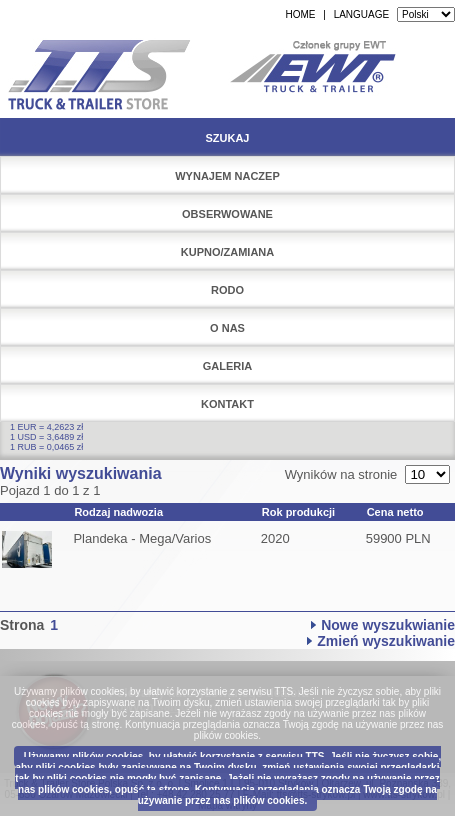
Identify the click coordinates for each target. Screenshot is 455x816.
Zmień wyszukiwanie (386, 641)
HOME (300, 14)
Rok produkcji (298, 512)
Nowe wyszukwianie (388, 625)
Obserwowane (227, 214)
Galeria (228, 366)
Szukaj (227, 138)
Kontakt (227, 404)
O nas (227, 328)
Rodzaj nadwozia (118, 512)
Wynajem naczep (227, 176)
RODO (227, 290)
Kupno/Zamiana (228, 252)
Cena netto (395, 512)
